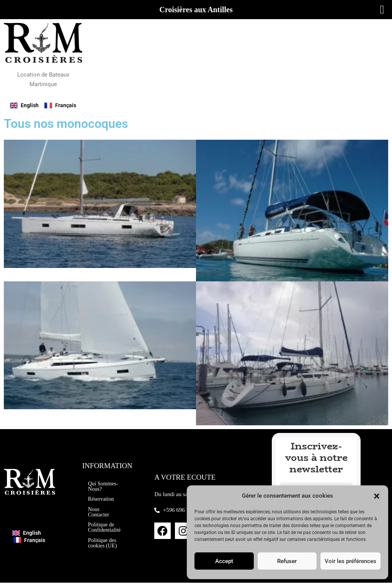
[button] (377, 496)
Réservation (102, 498)
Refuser (287, 561)
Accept (224, 561)
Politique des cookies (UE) (103, 547)
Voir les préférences (350, 561)
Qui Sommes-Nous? (99, 482)
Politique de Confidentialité (105, 528)
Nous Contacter (99, 512)
